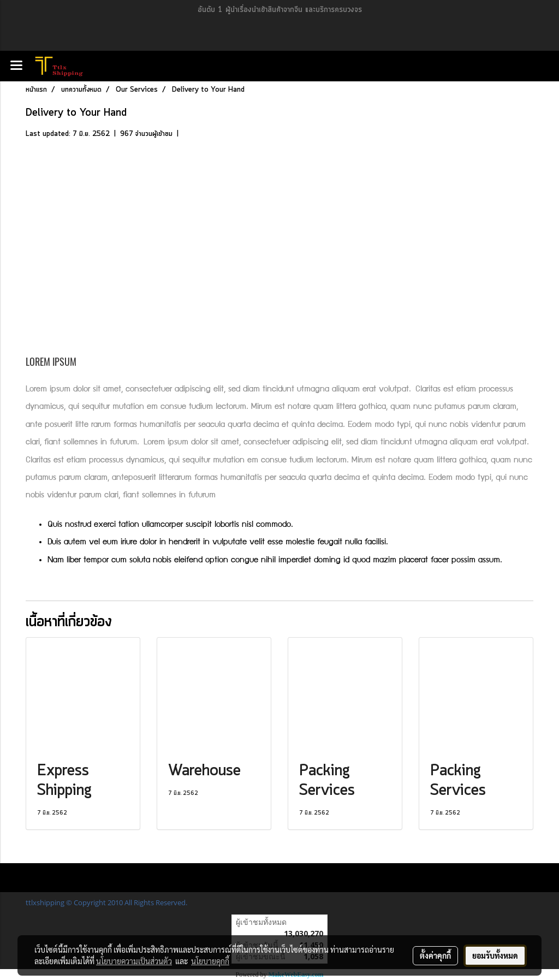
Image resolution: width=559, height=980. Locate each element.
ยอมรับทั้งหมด (495, 955)
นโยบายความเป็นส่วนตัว (134, 961)
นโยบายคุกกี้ (210, 961)
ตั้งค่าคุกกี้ (435, 955)
